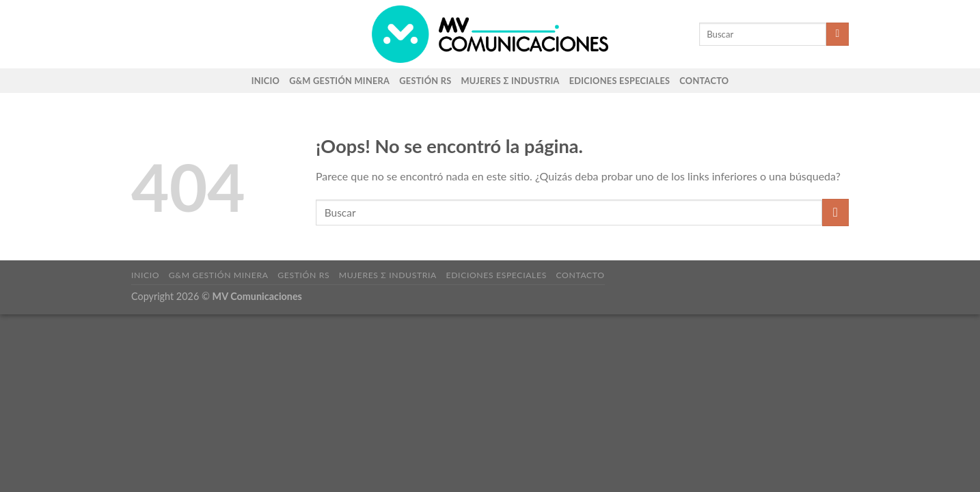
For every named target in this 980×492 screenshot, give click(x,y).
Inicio (266, 81)
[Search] (673, 34)
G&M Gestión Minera (339, 81)
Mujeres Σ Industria (511, 81)
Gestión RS (425, 81)
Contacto (704, 81)
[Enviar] (838, 34)
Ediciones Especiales (620, 81)
